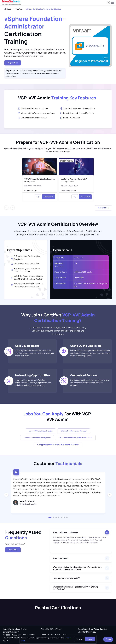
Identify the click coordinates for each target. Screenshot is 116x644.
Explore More (103, 208)
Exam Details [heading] (63, 250)
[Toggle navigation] (112, 3)
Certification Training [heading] (35, 30)
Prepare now (13, 63)
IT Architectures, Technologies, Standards (25, 258)
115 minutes (79, 278)
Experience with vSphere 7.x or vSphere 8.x (91, 285)
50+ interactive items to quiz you (33, 108)
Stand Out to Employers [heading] (86, 346)
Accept (90, 639)
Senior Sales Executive (28, 504)
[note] (81, 544)
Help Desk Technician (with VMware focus (76, 438)
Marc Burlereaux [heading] (27, 501)
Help (108, 639)
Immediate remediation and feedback (77, 113)
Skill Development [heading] (27, 346)
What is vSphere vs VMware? (65, 532)
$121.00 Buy (85, 197)
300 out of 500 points (83, 272)
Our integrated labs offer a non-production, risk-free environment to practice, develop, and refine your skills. (35, 353)
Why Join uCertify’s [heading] (58, 318)
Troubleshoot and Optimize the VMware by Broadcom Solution (25, 285)
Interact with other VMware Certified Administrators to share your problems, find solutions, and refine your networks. (33, 383)
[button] (50, 517)
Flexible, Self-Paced (70, 118)
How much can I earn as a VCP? (66, 578)
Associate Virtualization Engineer (37, 438)
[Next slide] (13, 207)
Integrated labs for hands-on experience (36, 113)
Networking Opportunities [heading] (33, 375)
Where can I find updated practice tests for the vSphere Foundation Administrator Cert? (77, 568)
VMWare (19, 9)
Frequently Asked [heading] (23, 535)
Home (8, 9)
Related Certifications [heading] (58, 608)
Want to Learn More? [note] (15, 544)
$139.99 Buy (49, 197)
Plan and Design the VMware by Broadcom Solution (25, 270)
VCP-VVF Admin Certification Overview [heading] (58, 224)
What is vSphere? (61, 558)
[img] (40, 167)
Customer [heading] (58, 463)
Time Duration (60, 278)
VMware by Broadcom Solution (25, 264)
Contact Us (13, 550)
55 (76, 263)
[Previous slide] (6, 495)
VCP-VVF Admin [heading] (57, 98)
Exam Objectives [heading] (20, 250)
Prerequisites (60, 283)
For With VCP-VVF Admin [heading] (58, 417)
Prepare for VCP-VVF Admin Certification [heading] (58, 142)
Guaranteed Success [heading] (84, 375)
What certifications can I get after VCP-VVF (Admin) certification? (75, 588)
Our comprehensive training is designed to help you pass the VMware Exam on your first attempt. (90, 383)
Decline (79, 639)
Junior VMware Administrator (41, 431)
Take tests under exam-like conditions (78, 108)
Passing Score (61, 272)
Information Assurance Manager (74, 431)
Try (38, 197)
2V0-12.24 (79, 258)
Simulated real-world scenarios (32, 118)
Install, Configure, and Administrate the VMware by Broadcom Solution (27, 278)
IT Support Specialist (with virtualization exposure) (58, 445)
